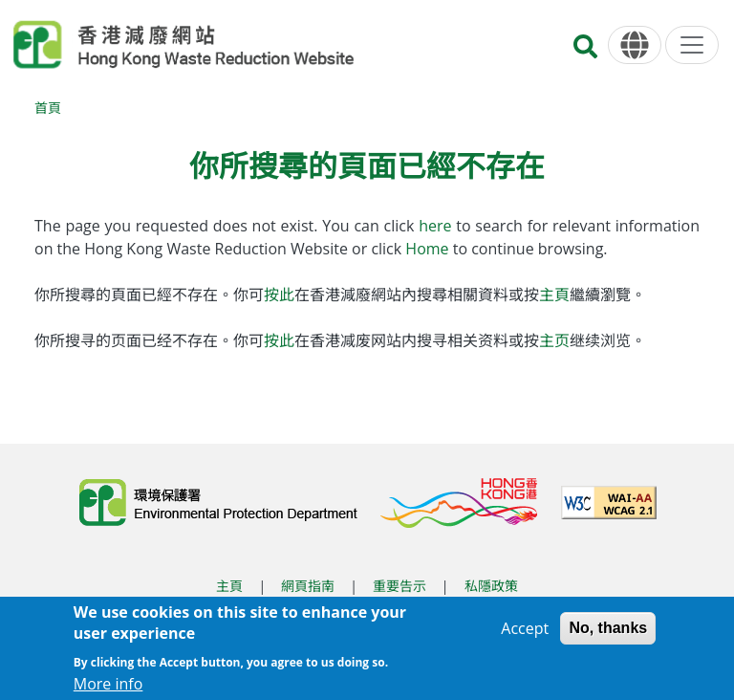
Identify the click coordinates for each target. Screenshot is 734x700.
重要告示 (399, 586)
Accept (525, 636)
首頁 (48, 108)
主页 (554, 340)
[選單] (692, 45)
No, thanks (608, 635)
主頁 (554, 295)
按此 (279, 295)
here (437, 226)
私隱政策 (491, 586)
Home (429, 249)
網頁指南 (308, 586)
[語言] (635, 45)
